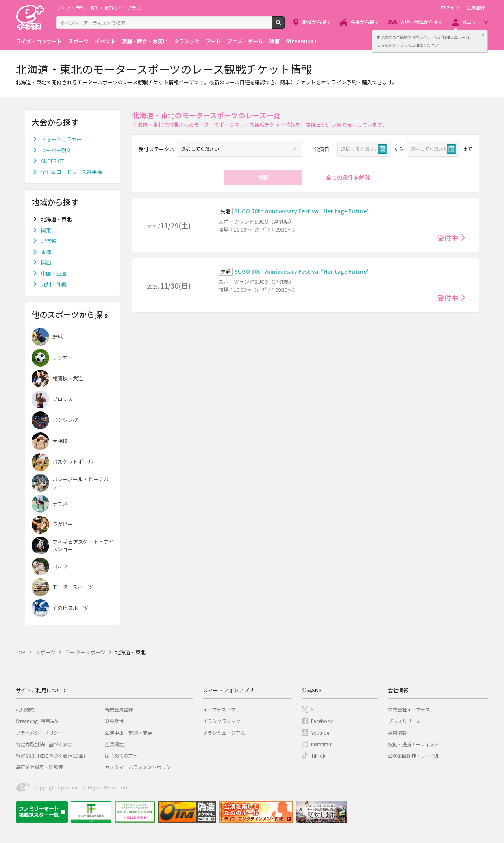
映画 (274, 41)
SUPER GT (53, 161)
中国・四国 (54, 273)
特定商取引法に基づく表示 (44, 744)
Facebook (322, 721)
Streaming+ (302, 41)
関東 (46, 230)
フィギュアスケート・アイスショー (83, 546)
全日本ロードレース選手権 (71, 172)
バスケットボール (73, 462)
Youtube (320, 733)
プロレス (63, 399)
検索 (284, 26)
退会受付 (114, 721)
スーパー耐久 (56, 150)
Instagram (322, 744)
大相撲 (60, 441)
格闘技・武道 (68, 378)
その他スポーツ (70, 608)
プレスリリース (404, 721)
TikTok (318, 755)
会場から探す (365, 22)
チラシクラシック (222, 721)
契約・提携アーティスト (413, 744)
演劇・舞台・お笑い (145, 41)
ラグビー (63, 524)
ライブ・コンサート (39, 41)
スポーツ (78, 41)
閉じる (483, 35)
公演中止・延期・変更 (128, 733)
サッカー (63, 357)
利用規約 (25, 709)
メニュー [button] (472, 22)
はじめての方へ (121, 755)
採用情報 (397, 733)
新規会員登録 (119, 709)
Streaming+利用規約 (38, 721)
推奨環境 (114, 744)
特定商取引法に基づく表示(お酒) (50, 755)
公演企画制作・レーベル (414, 755)
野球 (57, 336)
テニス (60, 503)
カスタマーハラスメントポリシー (140, 767)
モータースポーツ (73, 587)
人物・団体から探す (421, 22)
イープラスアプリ (221, 709)
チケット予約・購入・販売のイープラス (99, 8)
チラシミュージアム (224, 733)
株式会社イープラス (409, 709)
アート (213, 41)
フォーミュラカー (61, 139)
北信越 (49, 241)
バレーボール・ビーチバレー (81, 483)
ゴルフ (60, 566)
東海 (46, 252)
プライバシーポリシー (39, 733)
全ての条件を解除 (348, 177)
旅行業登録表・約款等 (39, 767)
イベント (105, 41)
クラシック (187, 41)
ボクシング (65, 420)
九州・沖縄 (54, 284)
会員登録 (476, 7)
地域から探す (317, 22)
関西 (46, 262)
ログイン (450, 7)
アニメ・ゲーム (245, 41)
